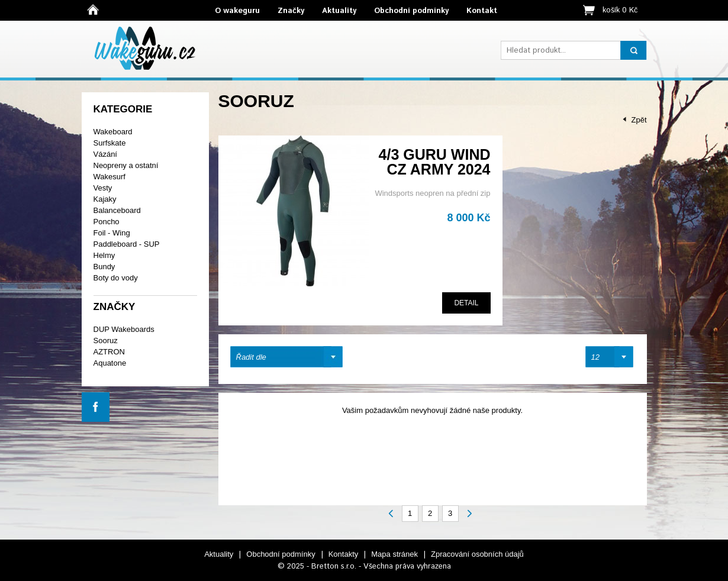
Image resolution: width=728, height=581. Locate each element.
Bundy (104, 267)
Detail (466, 303)
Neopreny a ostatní (126, 165)
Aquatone (110, 363)
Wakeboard (113, 132)
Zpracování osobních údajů (477, 554)
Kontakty (344, 554)
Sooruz (106, 340)
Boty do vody (116, 278)
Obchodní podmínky (411, 11)
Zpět (639, 120)
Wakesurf (109, 177)
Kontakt (482, 11)
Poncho (107, 222)
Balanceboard (117, 210)
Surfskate (110, 143)
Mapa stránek (394, 554)
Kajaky (105, 199)
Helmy (104, 255)
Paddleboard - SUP (127, 244)
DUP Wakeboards (124, 329)
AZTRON (109, 352)
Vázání (105, 154)
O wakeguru (237, 11)
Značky (291, 11)
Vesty (103, 188)
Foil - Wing (112, 233)
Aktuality (339, 11)
